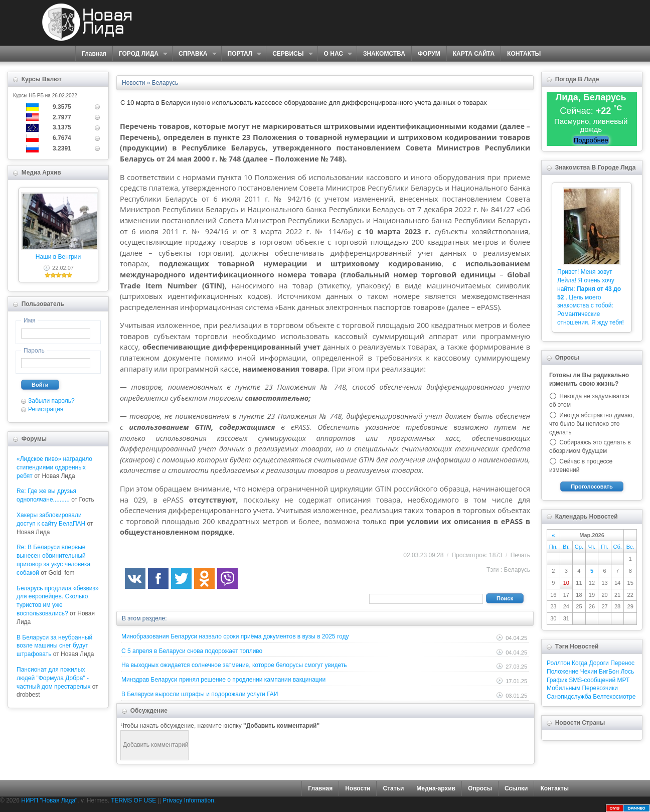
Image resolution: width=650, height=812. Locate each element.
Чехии (589, 672)
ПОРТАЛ (241, 54)
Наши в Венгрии (58, 257)
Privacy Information (188, 800)
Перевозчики (600, 688)
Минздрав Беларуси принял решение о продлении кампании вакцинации (223, 680)
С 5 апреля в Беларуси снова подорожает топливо (192, 651)
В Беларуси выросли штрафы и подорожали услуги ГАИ (200, 694)
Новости (358, 788)
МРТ (624, 680)
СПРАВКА (194, 54)
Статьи (393, 788)
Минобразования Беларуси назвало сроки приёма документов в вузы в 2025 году (235, 636)
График (557, 680)
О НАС (335, 54)
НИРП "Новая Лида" (49, 800)
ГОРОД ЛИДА (140, 54)
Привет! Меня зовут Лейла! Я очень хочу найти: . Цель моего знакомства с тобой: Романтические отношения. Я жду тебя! (591, 297)
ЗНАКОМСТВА (384, 54)
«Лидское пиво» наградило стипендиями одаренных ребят (54, 467)
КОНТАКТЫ (524, 54)
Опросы (480, 788)
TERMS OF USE (133, 800)
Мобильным (563, 688)
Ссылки (516, 788)
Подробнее (591, 140)
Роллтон (558, 663)
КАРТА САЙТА (474, 54)
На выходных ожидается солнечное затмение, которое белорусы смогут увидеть (234, 665)
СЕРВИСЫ (289, 54)
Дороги (599, 663)
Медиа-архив (436, 788)
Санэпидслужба (569, 697)
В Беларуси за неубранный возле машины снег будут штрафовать (54, 646)
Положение (562, 672)
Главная (94, 54)
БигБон (609, 672)
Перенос (622, 663)
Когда (580, 663)
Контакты (554, 788)
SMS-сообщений (592, 680)
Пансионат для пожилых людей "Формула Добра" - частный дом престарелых (53, 678)
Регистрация (46, 409)
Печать (520, 555)
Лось (627, 672)
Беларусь (517, 570)
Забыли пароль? (51, 401)
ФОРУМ (429, 54)
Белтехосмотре (614, 697)
